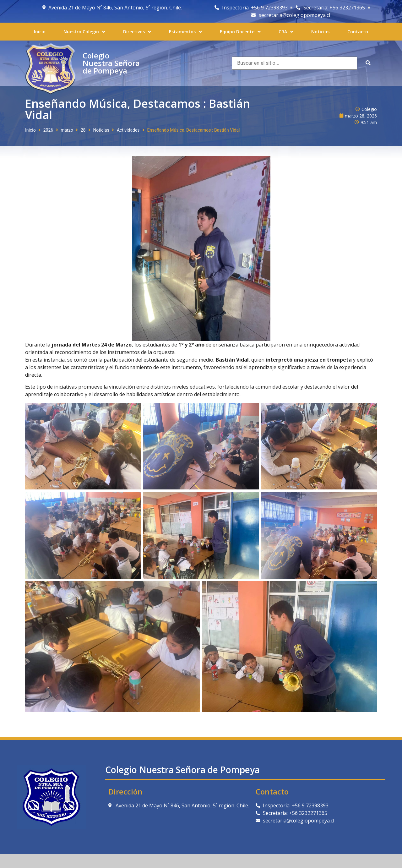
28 (83, 130)
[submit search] (368, 63)
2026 (48, 130)
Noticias (101, 130)
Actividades (128, 130)
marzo (67, 130)
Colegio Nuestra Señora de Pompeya (111, 63)
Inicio (30, 130)
